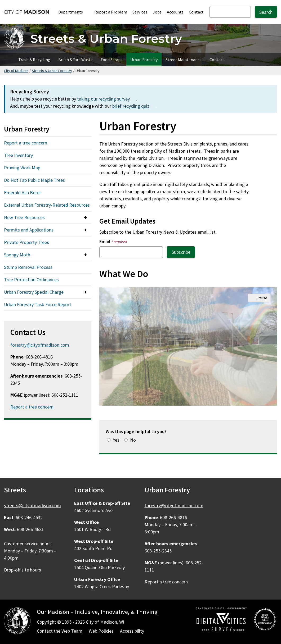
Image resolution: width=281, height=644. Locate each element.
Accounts (175, 12)
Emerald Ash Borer (23, 192)
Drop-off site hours (23, 570)
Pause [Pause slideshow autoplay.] (262, 298)
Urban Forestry (144, 60)
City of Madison (16, 71)
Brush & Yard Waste (75, 60)
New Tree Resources (24, 217)
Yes (116, 440)
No (133, 440)
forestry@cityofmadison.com (40, 345)
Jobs (157, 12)
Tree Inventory (18, 155)
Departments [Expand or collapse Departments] (73, 12)
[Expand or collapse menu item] (86, 217)
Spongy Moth (17, 255)
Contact (196, 12)
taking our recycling (106, 99)
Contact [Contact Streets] (217, 60)
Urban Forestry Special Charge (34, 292)
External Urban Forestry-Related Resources (47, 205)
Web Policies (101, 631)
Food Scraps (111, 60)
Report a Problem (111, 12)
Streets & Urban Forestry (52, 71)
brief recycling (134, 106)
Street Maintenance (184, 60)
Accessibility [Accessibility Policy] (132, 631)
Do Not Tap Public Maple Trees (34, 180)
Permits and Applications (29, 230)
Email (113, 241)
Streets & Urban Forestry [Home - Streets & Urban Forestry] (106, 38)
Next (266, 346)
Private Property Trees (26, 242)
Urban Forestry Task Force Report (38, 304)
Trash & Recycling (34, 60)
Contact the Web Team (60, 631)
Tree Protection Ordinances (31, 280)
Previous (110, 346)
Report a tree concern (26, 143)
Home (7, 60)
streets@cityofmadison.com (32, 505)
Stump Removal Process (28, 267)
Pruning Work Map (22, 168)
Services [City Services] (140, 12)
